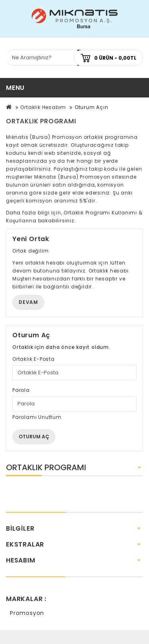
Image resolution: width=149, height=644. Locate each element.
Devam (28, 302)
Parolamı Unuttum (37, 417)
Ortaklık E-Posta (34, 359)
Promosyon (27, 613)
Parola (21, 390)
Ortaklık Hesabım (43, 107)
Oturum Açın (92, 107)
